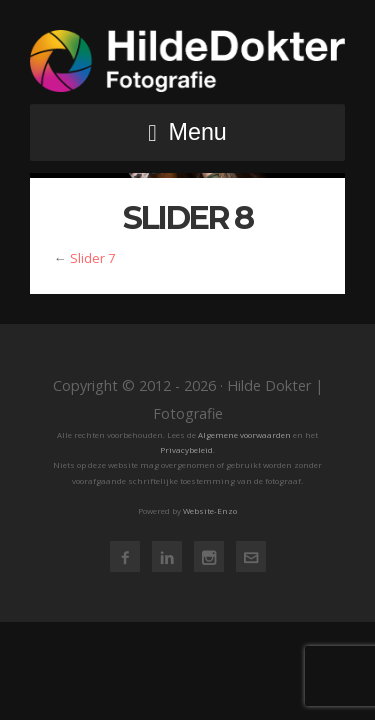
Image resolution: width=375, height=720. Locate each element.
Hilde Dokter (187, 61)
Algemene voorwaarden (244, 434)
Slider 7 (92, 258)
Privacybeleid (186, 449)
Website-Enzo (210, 510)
